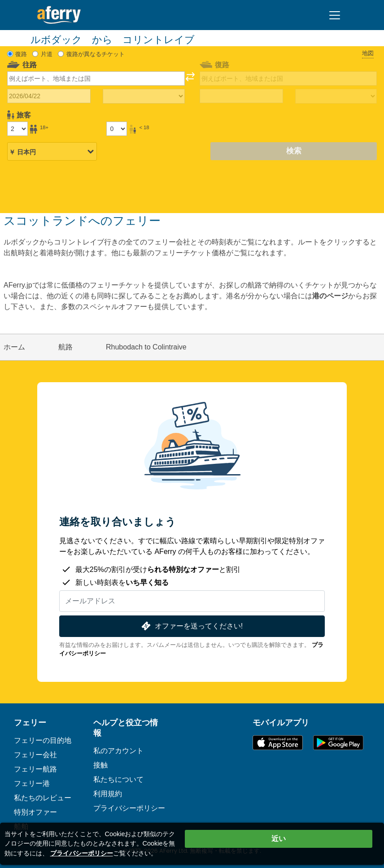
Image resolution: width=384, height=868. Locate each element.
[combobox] (96, 79)
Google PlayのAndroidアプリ (338, 743)
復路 (21, 54)
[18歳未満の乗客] (117, 129)
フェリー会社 (35, 755)
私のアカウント (118, 751)
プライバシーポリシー (129, 808)
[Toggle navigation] (335, 15)
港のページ (330, 296)
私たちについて (118, 779)
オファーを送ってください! (191, 626)
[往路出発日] (49, 96)
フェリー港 (32, 783)
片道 (47, 54)
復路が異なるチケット (96, 54)
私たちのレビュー (43, 798)
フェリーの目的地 (43, 740)
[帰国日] (241, 96)
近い (279, 839)
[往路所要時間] (144, 96)
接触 (100, 765)
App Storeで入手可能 (278, 743)
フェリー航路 (35, 769)
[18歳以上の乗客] (17, 129)
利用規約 (108, 794)
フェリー (30, 723)
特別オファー (35, 812)
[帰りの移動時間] (336, 96)
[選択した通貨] (52, 152)
